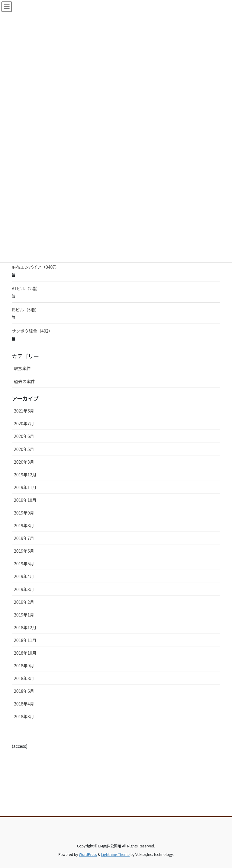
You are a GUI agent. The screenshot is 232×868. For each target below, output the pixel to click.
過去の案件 (24, 381)
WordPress (88, 854)
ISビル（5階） (25, 310)
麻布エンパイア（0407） (35, 267)
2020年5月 (24, 449)
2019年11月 (25, 487)
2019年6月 (24, 551)
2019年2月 (24, 602)
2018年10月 (25, 653)
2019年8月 (24, 525)
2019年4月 (24, 576)
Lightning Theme (115, 854)
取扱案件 (22, 368)
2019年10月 (25, 500)
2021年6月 (24, 411)
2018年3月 (24, 716)
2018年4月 (24, 704)
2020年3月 (24, 462)
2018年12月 (25, 627)
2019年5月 (24, 564)
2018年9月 (24, 666)
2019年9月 (24, 513)
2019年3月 (24, 589)
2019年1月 (24, 615)
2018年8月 (24, 678)
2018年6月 (24, 691)
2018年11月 (25, 640)
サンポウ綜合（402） (32, 331)
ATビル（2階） (26, 288)
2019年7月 (24, 538)
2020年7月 (24, 423)
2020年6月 (24, 436)
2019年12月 (25, 475)
